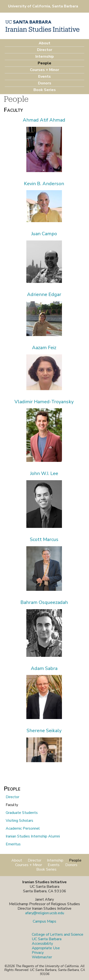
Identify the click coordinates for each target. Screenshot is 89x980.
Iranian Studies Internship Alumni (33, 836)
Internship (45, 56)
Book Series (45, 90)
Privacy (38, 953)
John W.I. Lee (44, 473)
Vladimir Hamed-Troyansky (44, 402)
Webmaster (42, 957)
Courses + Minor (44, 70)
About (44, 43)
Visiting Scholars (19, 821)
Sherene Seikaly (44, 731)
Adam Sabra (44, 668)
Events (44, 77)
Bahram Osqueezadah (44, 602)
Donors (45, 83)
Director (45, 50)
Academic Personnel (23, 828)
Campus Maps (44, 921)
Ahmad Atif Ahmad (44, 120)
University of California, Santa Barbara (43, 6)
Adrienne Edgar (44, 294)
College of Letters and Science (58, 934)
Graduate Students (22, 813)
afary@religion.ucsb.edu (45, 913)
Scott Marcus (44, 539)
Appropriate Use (46, 948)
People (44, 63)
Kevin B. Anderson (44, 184)
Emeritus (13, 844)
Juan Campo (44, 234)
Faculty (12, 805)
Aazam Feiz (44, 348)
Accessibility (42, 944)
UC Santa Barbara (47, 939)
